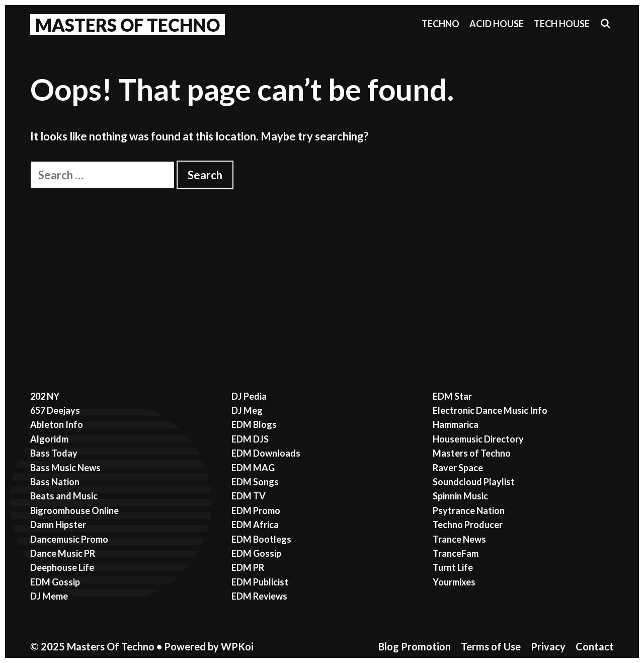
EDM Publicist (260, 582)
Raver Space (458, 468)
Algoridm (49, 439)
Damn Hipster (58, 525)
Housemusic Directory (478, 439)
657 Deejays (55, 410)
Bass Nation (55, 482)
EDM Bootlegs (261, 539)
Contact (595, 646)
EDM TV (249, 496)
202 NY (45, 396)
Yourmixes (454, 582)
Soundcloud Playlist (474, 482)
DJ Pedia (249, 396)
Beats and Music (64, 496)
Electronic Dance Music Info (490, 410)
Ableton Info (57, 424)
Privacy (548, 646)
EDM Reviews (259, 596)
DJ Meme (49, 596)
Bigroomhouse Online (74, 510)
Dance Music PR (63, 553)
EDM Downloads (266, 453)
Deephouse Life (62, 567)
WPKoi (237, 646)
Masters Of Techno (128, 25)
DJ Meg (247, 410)
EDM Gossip (55, 582)
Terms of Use (491, 646)
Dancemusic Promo (69, 539)
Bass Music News (65, 468)
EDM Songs (255, 482)
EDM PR (248, 567)
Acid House (497, 24)
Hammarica (456, 424)
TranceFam (456, 553)
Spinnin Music (460, 496)
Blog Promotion (415, 646)
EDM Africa (255, 525)
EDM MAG (253, 468)
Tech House (562, 24)
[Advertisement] (322, 265)
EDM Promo (256, 510)
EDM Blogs (254, 424)
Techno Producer (468, 525)
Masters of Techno (472, 453)
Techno (440, 24)
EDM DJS (250, 439)
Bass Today (54, 453)
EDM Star (452, 396)
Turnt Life (453, 567)
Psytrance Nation (469, 510)
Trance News (459, 539)
